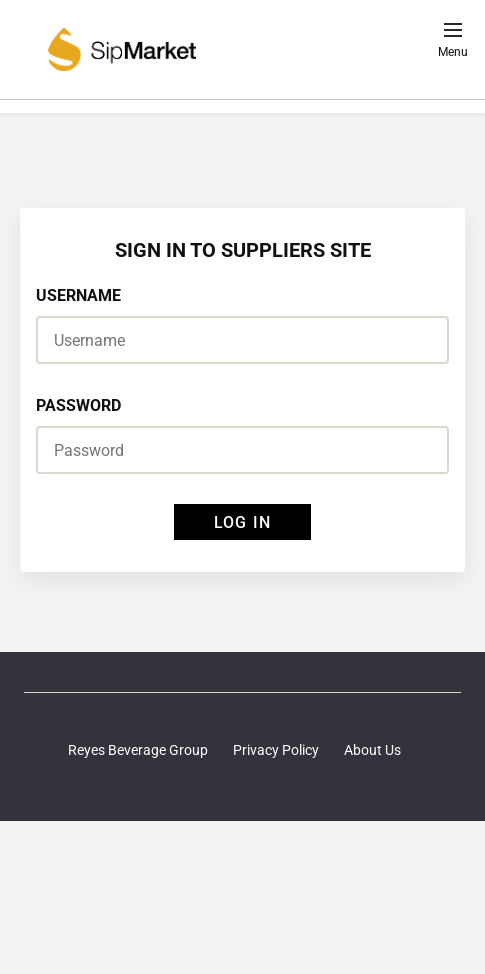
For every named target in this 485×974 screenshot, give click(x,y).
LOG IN (242, 522)
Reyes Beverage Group (138, 750)
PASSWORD (78, 405)
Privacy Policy (276, 750)
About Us (372, 750)
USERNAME (78, 295)
